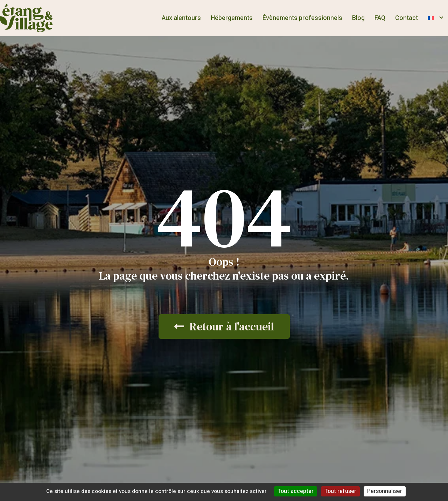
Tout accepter (296, 491)
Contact (407, 18)
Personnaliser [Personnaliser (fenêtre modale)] (385, 491)
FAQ (380, 18)
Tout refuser (340, 491)
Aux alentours (181, 18)
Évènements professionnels (302, 18)
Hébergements (232, 18)
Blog (358, 18)
